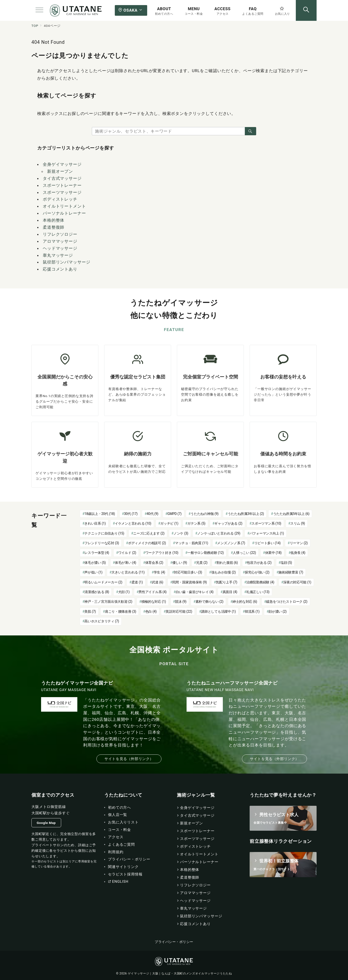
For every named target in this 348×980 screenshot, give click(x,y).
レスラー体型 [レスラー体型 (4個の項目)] (97, 553)
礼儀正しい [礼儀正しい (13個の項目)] (258, 592)
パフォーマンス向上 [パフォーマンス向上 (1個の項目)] (267, 533)
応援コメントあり (60, 269)
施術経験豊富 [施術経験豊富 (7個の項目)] (291, 572)
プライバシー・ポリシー (174, 942)
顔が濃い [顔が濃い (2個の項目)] (278, 611)
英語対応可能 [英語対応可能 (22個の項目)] (179, 611)
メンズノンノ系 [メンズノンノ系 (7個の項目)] (231, 543)
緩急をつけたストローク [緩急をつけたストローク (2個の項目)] (287, 602)
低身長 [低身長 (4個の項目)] (298, 553)
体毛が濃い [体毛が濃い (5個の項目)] (95, 563)
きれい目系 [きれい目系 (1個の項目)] (95, 523)
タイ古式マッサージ (62, 178)
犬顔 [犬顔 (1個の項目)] (124, 592)
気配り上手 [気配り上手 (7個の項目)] (226, 582)
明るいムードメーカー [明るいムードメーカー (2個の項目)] (103, 582)
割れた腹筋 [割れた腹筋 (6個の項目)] (227, 563)
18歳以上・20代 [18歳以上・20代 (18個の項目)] (100, 514)
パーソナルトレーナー (64, 213)
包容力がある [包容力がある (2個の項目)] (259, 563)
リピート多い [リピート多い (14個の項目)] (268, 543)
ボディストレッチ (60, 199)
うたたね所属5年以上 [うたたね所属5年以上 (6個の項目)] (291, 514)
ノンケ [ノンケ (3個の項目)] (181, 533)
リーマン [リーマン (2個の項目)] (299, 543)
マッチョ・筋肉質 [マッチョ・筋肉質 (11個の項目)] (192, 543)
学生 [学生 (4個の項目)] (159, 572)
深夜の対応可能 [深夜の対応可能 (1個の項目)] (297, 582)
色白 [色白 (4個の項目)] (151, 611)
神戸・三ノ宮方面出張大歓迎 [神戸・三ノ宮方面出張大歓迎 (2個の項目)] (108, 602)
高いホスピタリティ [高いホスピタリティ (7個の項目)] (102, 621)
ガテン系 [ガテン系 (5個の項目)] (196, 523)
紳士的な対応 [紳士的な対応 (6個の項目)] (245, 602)
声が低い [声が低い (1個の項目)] (93, 572)
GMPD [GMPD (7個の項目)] (174, 514)
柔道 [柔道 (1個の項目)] (137, 582)
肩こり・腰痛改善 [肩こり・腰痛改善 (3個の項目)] (120, 611)
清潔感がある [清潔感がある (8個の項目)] (97, 592)
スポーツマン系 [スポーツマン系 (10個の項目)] (266, 523)
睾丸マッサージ (58, 255)
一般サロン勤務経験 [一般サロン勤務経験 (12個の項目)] (206, 553)
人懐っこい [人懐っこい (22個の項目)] (244, 553)
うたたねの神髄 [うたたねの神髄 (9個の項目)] (204, 514)
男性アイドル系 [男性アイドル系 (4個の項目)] (152, 592)
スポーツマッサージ (62, 192)
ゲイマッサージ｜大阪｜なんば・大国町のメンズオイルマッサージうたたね (180, 973)
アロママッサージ (60, 241)
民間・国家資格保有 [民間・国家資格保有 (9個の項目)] (190, 582)
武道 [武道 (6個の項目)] (157, 582)
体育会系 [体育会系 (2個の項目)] (154, 563)
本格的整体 (54, 220)
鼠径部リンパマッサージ (66, 262)
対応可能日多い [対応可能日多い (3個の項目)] (188, 572)
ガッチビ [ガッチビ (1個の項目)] (169, 523)
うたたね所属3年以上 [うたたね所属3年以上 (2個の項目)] (246, 514)
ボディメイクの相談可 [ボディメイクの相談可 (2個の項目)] (147, 543)
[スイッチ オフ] (306, 10)
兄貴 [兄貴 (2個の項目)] (202, 563)
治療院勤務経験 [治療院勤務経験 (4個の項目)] (260, 582)
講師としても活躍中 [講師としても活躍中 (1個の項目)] (218, 611)
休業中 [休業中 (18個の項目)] (273, 553)
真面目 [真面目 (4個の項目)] (230, 592)
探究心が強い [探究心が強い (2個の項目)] (257, 572)
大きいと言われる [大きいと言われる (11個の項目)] (128, 572)
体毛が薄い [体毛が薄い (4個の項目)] (125, 563)
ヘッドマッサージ (60, 248)
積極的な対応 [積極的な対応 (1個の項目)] (154, 602)
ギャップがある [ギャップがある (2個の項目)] (228, 523)
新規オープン (60, 171)
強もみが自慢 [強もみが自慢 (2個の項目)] (224, 572)
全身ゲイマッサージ (62, 164)
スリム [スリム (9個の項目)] (298, 523)
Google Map (46, 823)
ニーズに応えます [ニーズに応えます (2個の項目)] (149, 533)
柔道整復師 (54, 227)
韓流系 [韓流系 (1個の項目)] (252, 611)
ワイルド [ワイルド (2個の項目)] (127, 553)
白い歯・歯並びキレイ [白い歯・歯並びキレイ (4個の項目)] (195, 592)
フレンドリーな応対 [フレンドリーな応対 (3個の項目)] (102, 543)
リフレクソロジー (60, 234)
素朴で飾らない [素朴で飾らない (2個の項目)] (210, 602)
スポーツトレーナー (62, 185)
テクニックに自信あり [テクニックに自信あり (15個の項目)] (104, 533)
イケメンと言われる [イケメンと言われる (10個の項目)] (133, 523)
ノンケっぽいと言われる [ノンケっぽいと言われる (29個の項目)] (219, 533)
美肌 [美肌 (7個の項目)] (90, 611)
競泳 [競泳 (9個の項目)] (181, 602)
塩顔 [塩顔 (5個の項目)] (286, 563)
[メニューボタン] (39, 10)
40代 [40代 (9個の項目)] (153, 514)
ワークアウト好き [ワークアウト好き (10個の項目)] (162, 553)
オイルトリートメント (64, 206)
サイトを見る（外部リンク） (129, 759)
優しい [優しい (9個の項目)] (180, 563)
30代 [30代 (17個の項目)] (131, 514)
